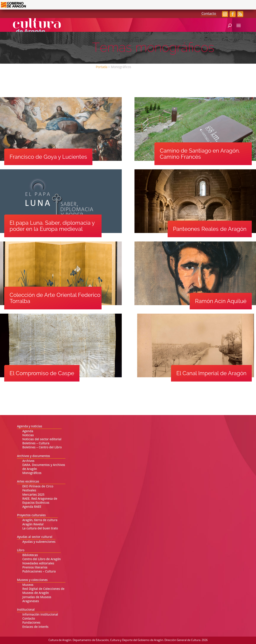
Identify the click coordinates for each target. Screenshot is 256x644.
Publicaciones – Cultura (39, 572)
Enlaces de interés (35, 627)
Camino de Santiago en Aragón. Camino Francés (200, 154)
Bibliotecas (30, 555)
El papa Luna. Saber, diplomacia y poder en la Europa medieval (52, 226)
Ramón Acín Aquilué (221, 301)
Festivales (29, 491)
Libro (21, 550)
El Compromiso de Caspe (42, 373)
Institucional (26, 610)
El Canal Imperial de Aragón (211, 373)
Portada (102, 67)
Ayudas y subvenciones (39, 542)
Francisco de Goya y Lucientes (48, 157)
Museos (28, 585)
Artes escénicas (28, 482)
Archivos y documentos (33, 456)
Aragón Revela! (33, 525)
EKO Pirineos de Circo (38, 487)
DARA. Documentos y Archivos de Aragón (44, 467)
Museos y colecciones (32, 580)
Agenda (28, 431)
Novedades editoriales (38, 564)
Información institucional (40, 615)
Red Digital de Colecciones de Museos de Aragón (43, 591)
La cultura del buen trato (40, 529)
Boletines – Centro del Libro (42, 448)
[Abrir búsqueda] (230, 25)
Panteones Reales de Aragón (210, 229)
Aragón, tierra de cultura (40, 520)
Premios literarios (35, 568)
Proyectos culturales (31, 515)
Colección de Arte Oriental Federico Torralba (55, 298)
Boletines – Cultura (36, 443)
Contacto (209, 14)
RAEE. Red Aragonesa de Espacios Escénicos (40, 501)
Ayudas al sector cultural (35, 537)
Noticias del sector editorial (42, 439)
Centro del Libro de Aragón (42, 559)
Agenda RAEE (32, 507)
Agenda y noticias (30, 427)
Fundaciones (31, 623)
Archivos (28, 461)
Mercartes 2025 (33, 495)
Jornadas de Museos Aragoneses (37, 599)
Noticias (28, 435)
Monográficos (32, 473)
